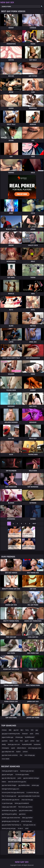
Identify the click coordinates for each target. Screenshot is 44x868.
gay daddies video (24, 785)
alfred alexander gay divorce (11, 800)
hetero (4, 782)
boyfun (18, 752)
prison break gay (27, 821)
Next (34, 524)
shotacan (25, 734)
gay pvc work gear (7, 774)
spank (13, 748)
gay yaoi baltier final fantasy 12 (11, 825)
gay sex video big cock (9, 778)
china (37, 734)
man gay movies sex (29, 825)
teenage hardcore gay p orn (10, 789)
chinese (4, 730)
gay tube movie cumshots (10, 755)
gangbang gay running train (11, 821)
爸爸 (10, 730)
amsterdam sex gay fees (9, 810)
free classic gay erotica (25, 807)
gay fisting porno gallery (9, 814)
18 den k (20, 828)
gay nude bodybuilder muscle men (29, 796)
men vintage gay (30, 755)
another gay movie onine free (11, 818)
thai (21, 755)
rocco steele (6, 759)
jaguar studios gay (8, 737)
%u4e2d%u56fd (27, 744)
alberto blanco (22, 748)
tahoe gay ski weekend (22, 803)
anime (32, 741)
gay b (27, 741)
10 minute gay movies (22, 774)
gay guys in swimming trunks (11, 734)
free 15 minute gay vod (9, 796)
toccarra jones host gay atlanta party (13, 792)
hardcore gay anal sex (27, 771)
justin (19, 778)
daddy (4, 744)
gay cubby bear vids (8, 752)
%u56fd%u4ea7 (30, 737)
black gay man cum (14, 744)
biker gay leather (27, 818)
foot (21, 741)
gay (37, 730)
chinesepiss (5, 748)
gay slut (16, 730)
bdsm (11, 741)
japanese (5, 741)
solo (17, 741)
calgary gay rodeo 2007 (9, 807)
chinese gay (19, 737)
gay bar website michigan (31, 778)
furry (27, 730)
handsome (37, 744)
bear (38, 741)
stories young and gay (9, 828)
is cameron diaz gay (33, 792)
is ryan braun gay (7, 803)
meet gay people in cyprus (10, 771)
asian (32, 734)
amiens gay (35, 785)
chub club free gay (27, 800)
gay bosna (22, 814)
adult (27, 828)
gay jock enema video (26, 810)
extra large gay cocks (35, 748)
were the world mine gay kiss (17, 782)
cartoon (25, 752)
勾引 (32, 730)
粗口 (22, 730)
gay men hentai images (9, 785)
